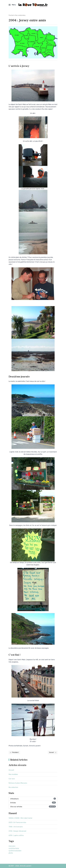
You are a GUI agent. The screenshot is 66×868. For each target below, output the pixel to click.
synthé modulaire (15, 851)
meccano (12, 846)
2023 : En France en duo (17, 822)
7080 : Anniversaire (16, 827)
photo (11, 853)
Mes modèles (13, 774)
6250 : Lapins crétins (16, 835)
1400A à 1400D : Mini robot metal (20, 818)
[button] (12, 5)
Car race (12, 779)
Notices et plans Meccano (18, 783)
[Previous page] (14, 752)
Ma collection (13, 787)
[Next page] (53, 752)
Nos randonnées (20, 15)
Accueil (11, 770)
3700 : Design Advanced (17, 831)
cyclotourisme (14, 848)
